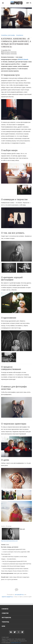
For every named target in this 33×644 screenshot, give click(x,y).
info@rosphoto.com (16, 643)
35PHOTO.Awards (23, 59)
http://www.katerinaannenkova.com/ (9, 541)
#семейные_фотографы (8, 35)
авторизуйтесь (19, 595)
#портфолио (20, 35)
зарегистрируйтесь (7, 597)
